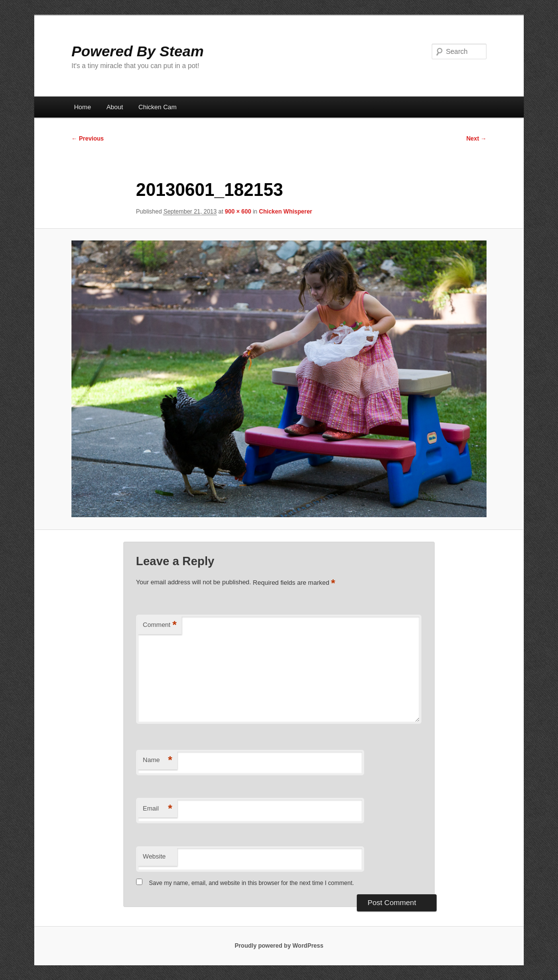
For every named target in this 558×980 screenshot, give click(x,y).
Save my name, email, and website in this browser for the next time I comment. (251, 883)
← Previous (88, 139)
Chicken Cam (158, 107)
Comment (160, 625)
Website (154, 856)
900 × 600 (238, 212)
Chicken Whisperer (286, 212)
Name (158, 760)
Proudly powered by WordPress (279, 946)
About (115, 107)
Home (82, 107)
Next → (477, 139)
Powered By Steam (138, 51)
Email (158, 809)
